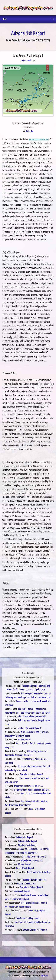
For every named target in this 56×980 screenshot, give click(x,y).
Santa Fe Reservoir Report (29, 728)
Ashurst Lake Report (26, 884)
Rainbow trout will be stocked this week (32, 790)
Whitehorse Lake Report (32, 861)
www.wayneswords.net (39, 139)
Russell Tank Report (25, 868)
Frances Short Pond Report (34, 880)
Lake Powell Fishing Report (28, 918)
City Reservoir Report (28, 845)
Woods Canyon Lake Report (35, 930)
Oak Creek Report (22, 891)
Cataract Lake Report (27, 841)
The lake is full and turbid (31, 774)
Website (29, 131)
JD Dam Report (24, 740)
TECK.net (45, 976)
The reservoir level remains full (32, 717)
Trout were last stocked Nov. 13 (28, 786)
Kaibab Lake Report (25, 838)
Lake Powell (26, 61)
